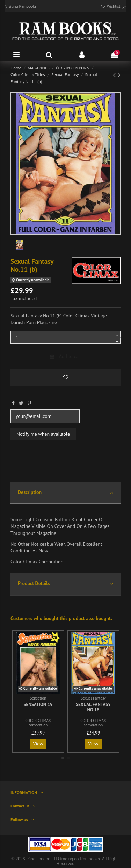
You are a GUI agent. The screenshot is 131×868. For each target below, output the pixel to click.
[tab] (65, 493)
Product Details (65, 584)
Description (65, 493)
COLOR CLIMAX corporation (38, 723)
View (38, 744)
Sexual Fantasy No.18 (93, 707)
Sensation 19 (38, 705)
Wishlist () (113, 6)
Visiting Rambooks (21, 6)
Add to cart (65, 356)
